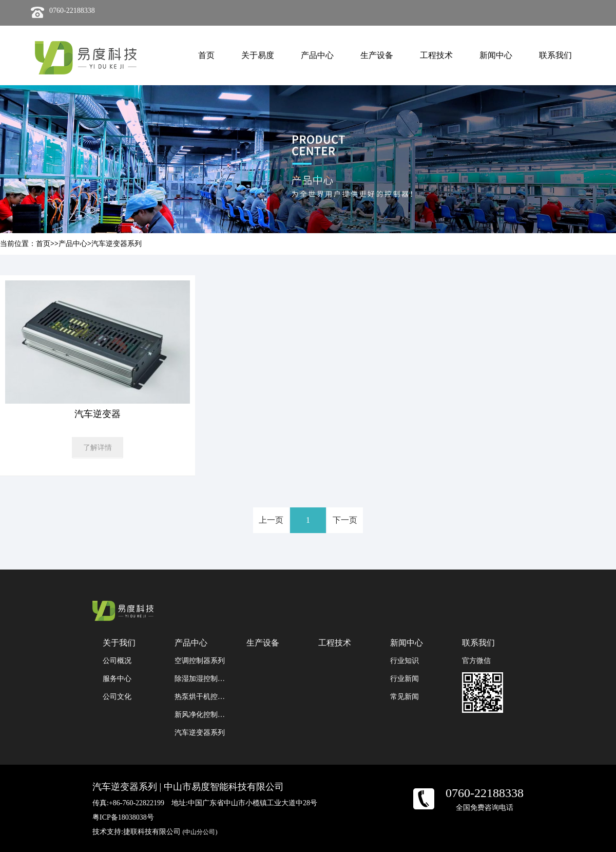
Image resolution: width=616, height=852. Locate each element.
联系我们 (555, 55)
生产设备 (377, 55)
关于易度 (258, 55)
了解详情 (98, 448)
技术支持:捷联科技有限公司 (155, 832)
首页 (206, 55)
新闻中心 (496, 55)
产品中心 (317, 55)
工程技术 (436, 55)
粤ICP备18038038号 (123, 817)
